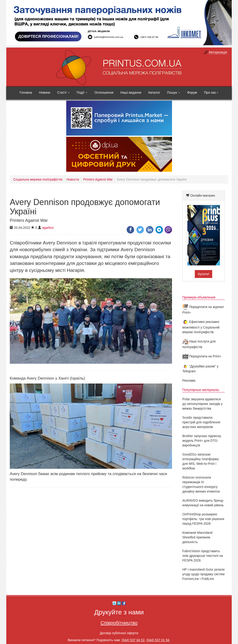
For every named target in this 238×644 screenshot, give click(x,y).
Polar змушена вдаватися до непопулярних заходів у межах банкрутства (203, 404)
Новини (45, 92)
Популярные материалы (201, 390)
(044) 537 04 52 (133, 640)
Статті (63, 92)
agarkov (48, 228)
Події (82, 92)
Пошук (174, 92)
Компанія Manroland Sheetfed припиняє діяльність (197, 537)
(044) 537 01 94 (158, 640)
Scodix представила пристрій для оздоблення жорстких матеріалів (201, 422)
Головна (26, 92)
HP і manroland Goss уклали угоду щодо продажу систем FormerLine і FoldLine (204, 574)
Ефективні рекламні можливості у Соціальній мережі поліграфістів (201, 327)
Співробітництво (119, 623)
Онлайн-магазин (203, 195)
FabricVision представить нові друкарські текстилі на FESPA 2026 (203, 556)
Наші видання (131, 92)
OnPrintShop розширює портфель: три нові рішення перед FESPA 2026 (203, 519)
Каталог (154, 92)
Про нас (211, 92)
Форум (192, 92)
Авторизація (218, 52)
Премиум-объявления (199, 297)
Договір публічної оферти (119, 633)
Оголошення (104, 92)
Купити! (203, 274)
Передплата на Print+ (202, 356)
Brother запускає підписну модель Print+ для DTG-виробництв (202, 441)
